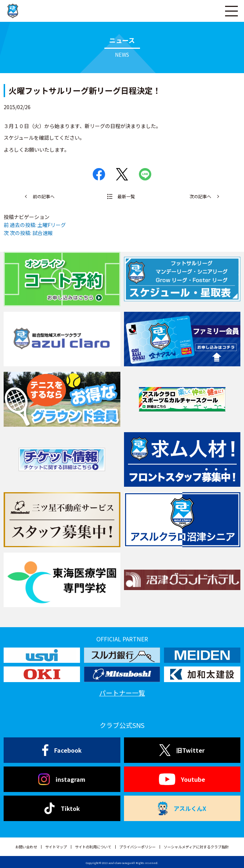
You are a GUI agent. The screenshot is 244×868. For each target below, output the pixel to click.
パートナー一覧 (122, 693)
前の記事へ (44, 196)
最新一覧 (126, 196)
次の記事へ (200, 196)
